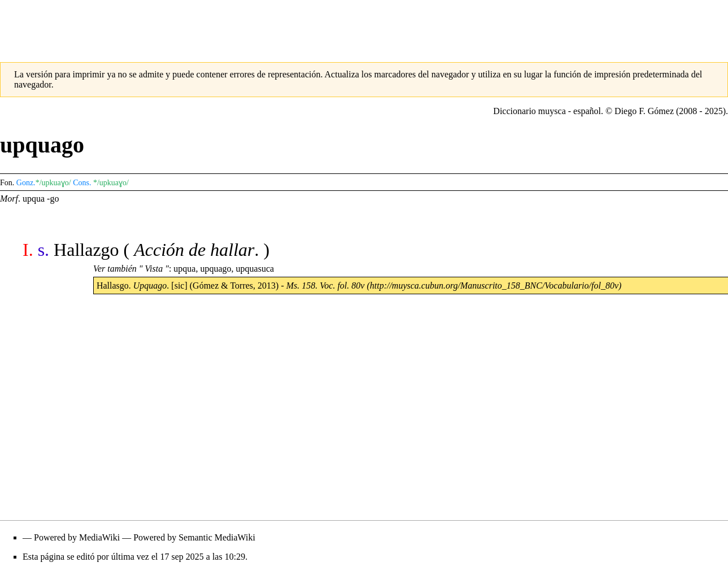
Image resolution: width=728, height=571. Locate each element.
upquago (215, 269)
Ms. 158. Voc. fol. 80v (326, 285)
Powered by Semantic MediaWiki (194, 537)
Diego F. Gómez (644, 111)
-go (53, 199)
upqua (34, 199)
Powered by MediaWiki (77, 537)
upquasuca (255, 269)
